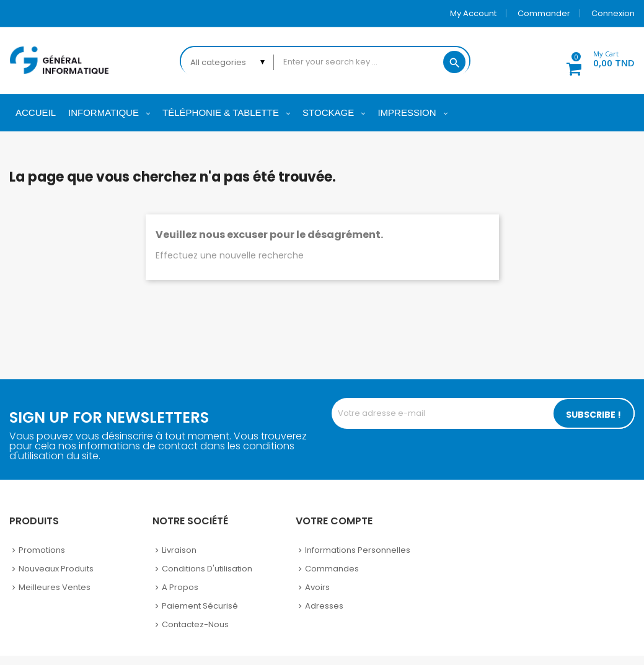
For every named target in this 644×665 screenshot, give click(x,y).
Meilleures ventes (55, 587)
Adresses (324, 606)
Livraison (179, 550)
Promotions (42, 550)
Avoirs (317, 587)
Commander (544, 13)
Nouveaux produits (56, 569)
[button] (594, 61)
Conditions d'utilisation (207, 569)
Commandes (332, 569)
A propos (180, 587)
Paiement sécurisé (200, 606)
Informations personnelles (358, 550)
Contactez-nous (195, 624)
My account (473, 13)
